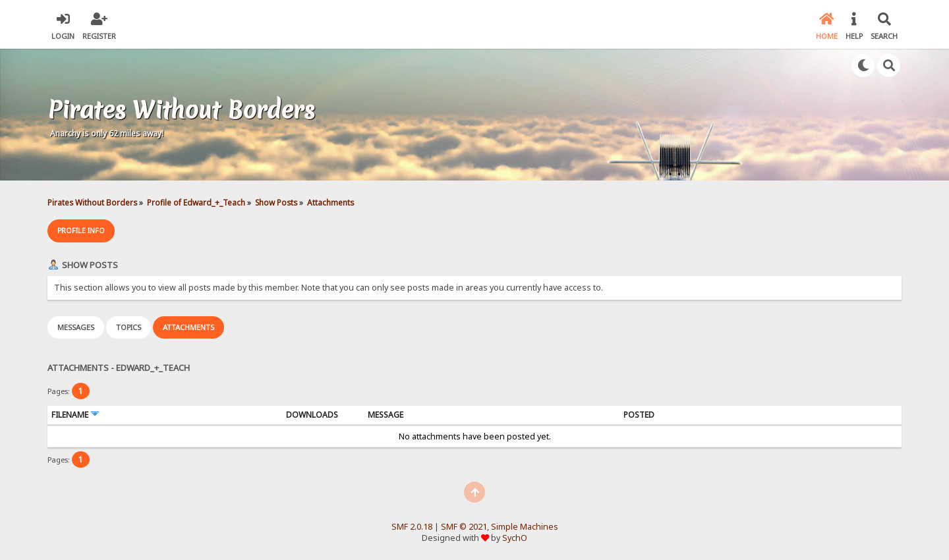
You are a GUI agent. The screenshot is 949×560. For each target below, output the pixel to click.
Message (386, 415)
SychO (515, 538)
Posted (639, 415)
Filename (75, 415)
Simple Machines (525, 527)
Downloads (312, 415)
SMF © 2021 (464, 527)
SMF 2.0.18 (412, 527)
